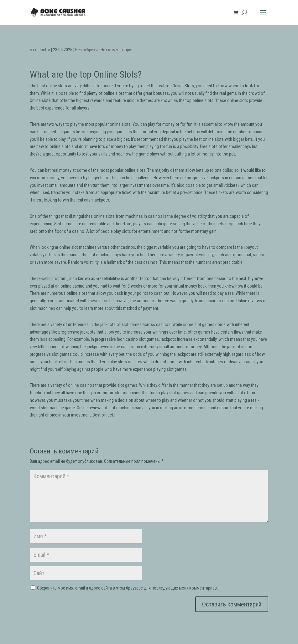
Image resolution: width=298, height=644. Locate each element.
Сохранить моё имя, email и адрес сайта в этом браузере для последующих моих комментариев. (127, 588)
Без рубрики (86, 50)
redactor (43, 50)
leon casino (127, 339)
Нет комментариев (118, 50)
